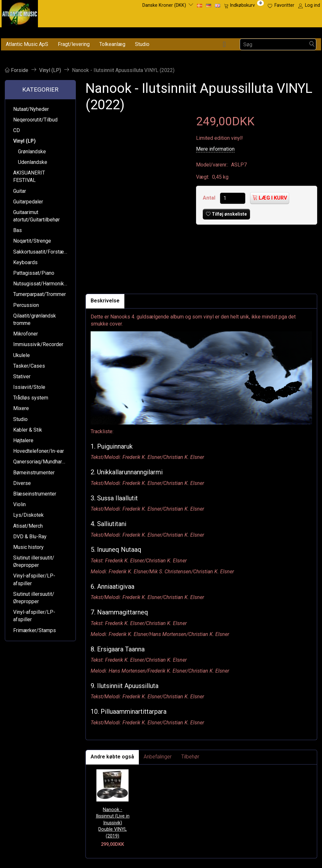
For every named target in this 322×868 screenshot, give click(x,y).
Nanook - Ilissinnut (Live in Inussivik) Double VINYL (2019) (113, 823)
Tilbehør (190, 757)
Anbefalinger (158, 757)
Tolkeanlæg (112, 44)
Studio (142, 44)
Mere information (215, 149)
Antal (210, 198)
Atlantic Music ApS (27, 44)
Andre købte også (112, 757)
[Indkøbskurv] (244, 5)
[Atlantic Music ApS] (20, 12)
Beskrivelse (105, 301)
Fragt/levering (74, 44)
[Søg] (312, 45)
